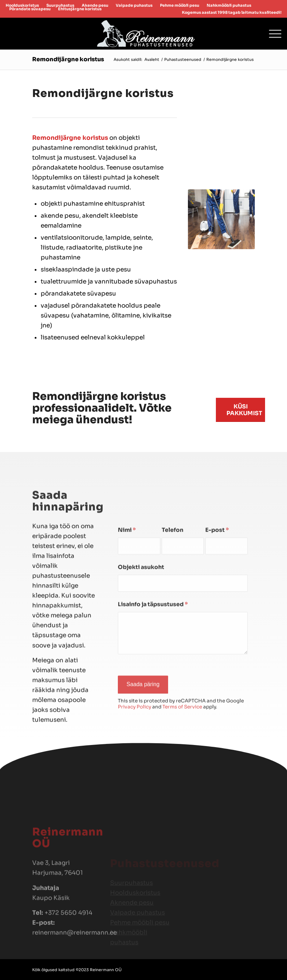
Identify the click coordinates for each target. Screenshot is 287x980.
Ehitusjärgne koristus (80, 9)
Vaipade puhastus (134, 5)
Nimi (127, 578)
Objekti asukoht (141, 615)
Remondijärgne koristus (68, 59)
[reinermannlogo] (143, 34)
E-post (217, 578)
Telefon (173, 578)
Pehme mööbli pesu (180, 5)
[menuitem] (134, 5)
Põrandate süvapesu (30, 9)
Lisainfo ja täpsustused (153, 652)
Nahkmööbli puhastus (229, 5)
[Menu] (272, 34)
